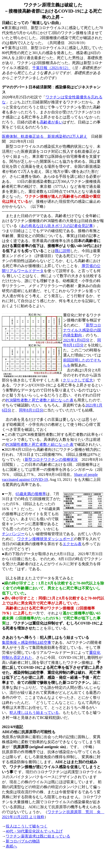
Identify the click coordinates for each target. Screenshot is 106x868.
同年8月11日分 (31, 410)
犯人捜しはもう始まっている (34, 713)
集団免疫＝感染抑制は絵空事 (27, 642)
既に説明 (63, 251)
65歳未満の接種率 (31, 494)
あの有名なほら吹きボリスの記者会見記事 (57, 226)
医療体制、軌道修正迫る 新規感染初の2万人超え (45, 136)
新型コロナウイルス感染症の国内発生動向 (82, 330)
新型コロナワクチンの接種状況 (51, 459)
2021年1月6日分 (76, 340)
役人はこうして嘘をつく (27, 826)
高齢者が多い (51, 122)
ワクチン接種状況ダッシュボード (46, 539)
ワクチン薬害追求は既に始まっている (38, 836)
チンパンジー (13, 534)
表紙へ (11, 846)
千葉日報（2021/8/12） (51, 68)
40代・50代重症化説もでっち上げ (34, 831)
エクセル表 (72, 544)
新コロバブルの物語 (23, 841)
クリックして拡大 (78, 380)
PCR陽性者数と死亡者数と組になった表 (40, 400)
